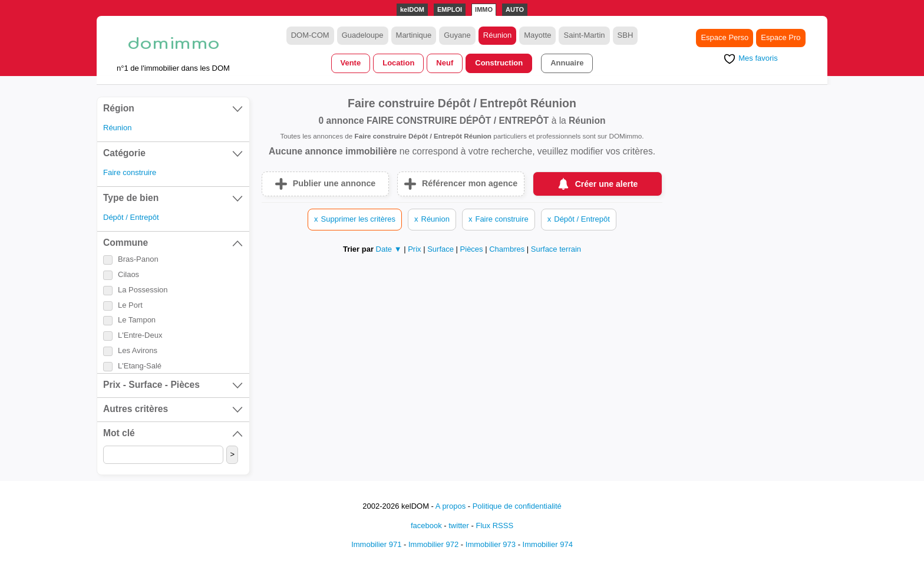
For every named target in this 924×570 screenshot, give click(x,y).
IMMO (484, 9)
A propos (451, 506)
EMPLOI (450, 9)
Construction (499, 63)
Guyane (457, 35)
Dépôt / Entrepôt (131, 217)
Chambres (508, 249)
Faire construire (130, 172)
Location (398, 63)
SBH (626, 35)
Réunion (497, 35)
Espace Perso (725, 37)
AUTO (515, 9)
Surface (441, 249)
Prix (415, 249)
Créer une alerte (607, 184)
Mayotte (537, 35)
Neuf (445, 63)
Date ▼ (389, 249)
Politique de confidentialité (517, 506)
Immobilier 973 (491, 544)
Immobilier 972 (433, 544)
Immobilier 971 (376, 544)
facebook (426, 525)
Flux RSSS (494, 525)
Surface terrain (556, 249)
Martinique (414, 35)
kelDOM (412, 9)
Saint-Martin (584, 35)
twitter (459, 525)
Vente (351, 63)
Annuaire (567, 63)
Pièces (473, 249)
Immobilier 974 (548, 544)
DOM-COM (310, 35)
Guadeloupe (363, 35)
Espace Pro (781, 37)
